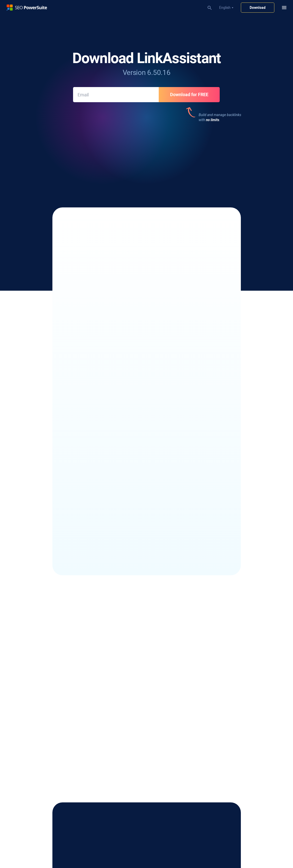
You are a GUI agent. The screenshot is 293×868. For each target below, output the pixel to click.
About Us (206, 721)
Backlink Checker (127, 700)
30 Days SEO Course (129, 788)
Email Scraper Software (46, 686)
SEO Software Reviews (216, 638)
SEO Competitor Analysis (133, 829)
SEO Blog (206, 631)
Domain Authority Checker (134, 822)
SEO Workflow (124, 774)
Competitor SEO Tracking (48, 652)
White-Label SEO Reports (133, 740)
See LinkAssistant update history (147, 439)
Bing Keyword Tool (43, 762)
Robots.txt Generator (130, 652)
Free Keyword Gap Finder (218, 666)
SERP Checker (39, 638)
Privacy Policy (15, 846)
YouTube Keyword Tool (46, 754)
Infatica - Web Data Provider (220, 694)
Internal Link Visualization (134, 673)
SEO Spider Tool (126, 631)
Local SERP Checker (44, 631)
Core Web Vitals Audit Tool (134, 659)
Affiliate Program (212, 728)
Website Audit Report (130, 747)
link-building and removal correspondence (132, 278)
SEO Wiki (205, 652)
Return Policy (66, 846)
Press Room (208, 742)
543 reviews (84, 155)
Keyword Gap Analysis (46, 747)
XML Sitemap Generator (132, 645)
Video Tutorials (125, 781)
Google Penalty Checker (132, 815)
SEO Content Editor (128, 638)
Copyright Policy (40, 846)
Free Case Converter (214, 673)
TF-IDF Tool (122, 666)
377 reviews (123, 155)
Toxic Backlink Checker (131, 707)
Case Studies (209, 645)
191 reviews (205, 155)
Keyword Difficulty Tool (46, 740)
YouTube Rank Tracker (46, 645)
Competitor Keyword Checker (51, 719)
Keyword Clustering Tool (47, 733)
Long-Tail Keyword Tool (46, 726)
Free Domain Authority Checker (223, 659)
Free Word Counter (213, 680)
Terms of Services (91, 846)
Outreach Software (43, 693)
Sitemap (114, 846)
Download (258, 8)
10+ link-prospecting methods (113, 228)
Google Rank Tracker (44, 659)
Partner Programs (213, 735)
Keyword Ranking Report (133, 733)
